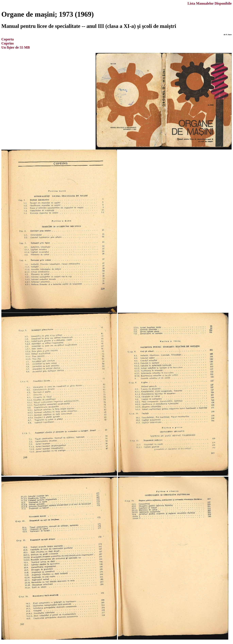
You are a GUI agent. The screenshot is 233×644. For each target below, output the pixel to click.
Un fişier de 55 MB (16, 47)
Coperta (8, 39)
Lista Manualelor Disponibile (210, 3)
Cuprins (8, 43)
